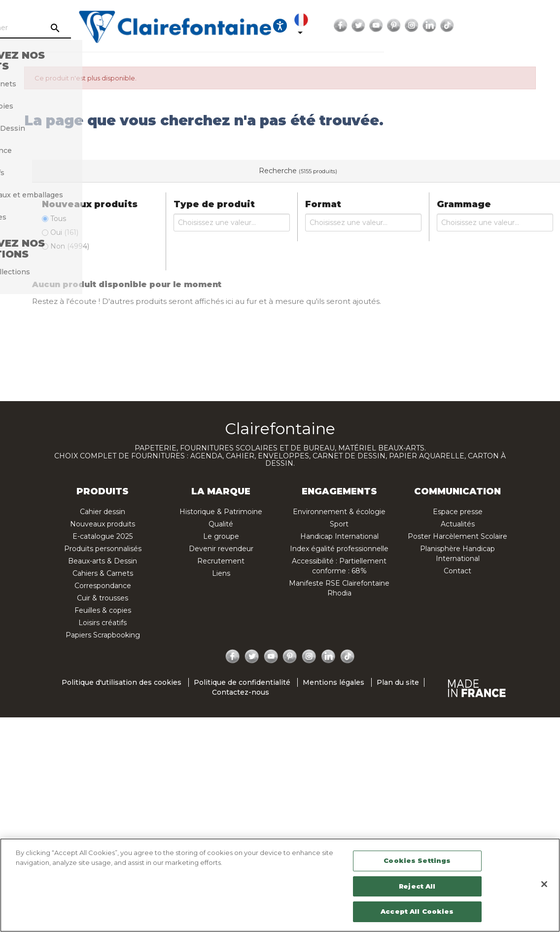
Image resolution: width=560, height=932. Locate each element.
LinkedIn (517, 26)
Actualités (458, 524)
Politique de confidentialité (242, 683)
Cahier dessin (103, 512)
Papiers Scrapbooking (103, 635)
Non (70, 246)
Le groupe (221, 536)
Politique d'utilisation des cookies (122, 683)
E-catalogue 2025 (103, 536)
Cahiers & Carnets (103, 573)
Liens (221, 573)
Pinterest (482, 26)
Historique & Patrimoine (221, 512)
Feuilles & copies (103, 610)
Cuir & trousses (103, 598)
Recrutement (221, 561)
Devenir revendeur (221, 549)
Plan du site (398, 683)
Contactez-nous (241, 693)
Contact (457, 571)
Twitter (446, 26)
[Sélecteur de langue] (391, 26)
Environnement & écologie (339, 512)
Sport (339, 524)
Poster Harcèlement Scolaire (457, 536)
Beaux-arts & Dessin (103, 561)
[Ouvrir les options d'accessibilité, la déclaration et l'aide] (368, 26)
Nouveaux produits (103, 524)
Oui (64, 232)
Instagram (499, 26)
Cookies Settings (417, 860)
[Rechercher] (97, 28)
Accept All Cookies (417, 911)
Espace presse (458, 512)
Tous (58, 219)
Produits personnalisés (103, 549)
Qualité (221, 524)
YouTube (464, 26)
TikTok (535, 26)
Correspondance (103, 586)
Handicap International (339, 536)
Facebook (428, 26)
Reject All (417, 886)
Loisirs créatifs (103, 623)
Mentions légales (333, 683)
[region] (280, 885)
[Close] (544, 884)
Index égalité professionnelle (339, 549)
